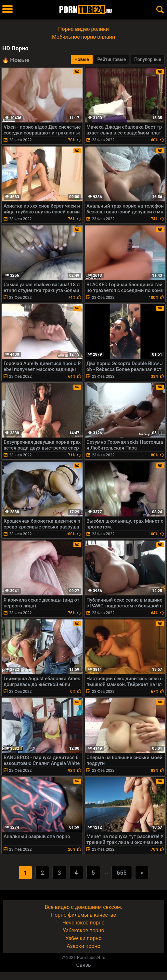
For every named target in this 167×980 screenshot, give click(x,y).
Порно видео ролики (83, 29)
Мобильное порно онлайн (83, 37)
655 (122, 873)
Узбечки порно (83, 938)
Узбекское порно (83, 930)
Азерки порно (83, 946)
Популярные (148, 59)
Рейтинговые (111, 59)
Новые (82, 59)
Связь (83, 965)
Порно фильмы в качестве (83, 915)
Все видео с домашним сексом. (83, 907)
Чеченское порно (83, 923)
